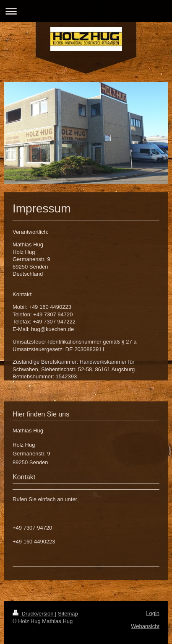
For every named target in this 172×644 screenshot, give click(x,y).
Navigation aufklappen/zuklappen (86, 11)
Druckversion (34, 614)
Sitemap (68, 614)
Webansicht (145, 626)
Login (153, 613)
